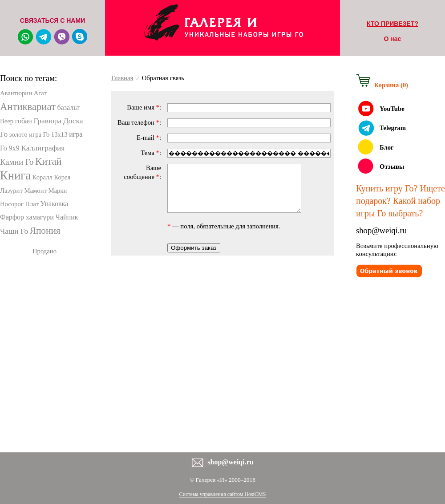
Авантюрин (16, 93)
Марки (58, 191)
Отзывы (392, 167)
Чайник (67, 217)
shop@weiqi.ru (381, 230)
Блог (387, 147)
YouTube (392, 109)
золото (18, 134)
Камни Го (17, 162)
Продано (44, 251)
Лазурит (11, 191)
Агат (40, 93)
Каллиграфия (43, 148)
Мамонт (36, 191)
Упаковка (55, 204)
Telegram (393, 128)
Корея (62, 177)
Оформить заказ (194, 257)
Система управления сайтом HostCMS (223, 494)
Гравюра (47, 121)
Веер (7, 121)
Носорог (12, 204)
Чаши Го (14, 231)
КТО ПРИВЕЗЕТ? (392, 24)
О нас (393, 39)
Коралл (42, 177)
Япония (45, 231)
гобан (24, 121)
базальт (68, 108)
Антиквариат (28, 107)
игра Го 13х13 (48, 134)
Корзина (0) (391, 85)
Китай (49, 161)
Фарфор (12, 217)
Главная (122, 78)
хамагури (40, 217)
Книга (15, 175)
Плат (32, 204)
